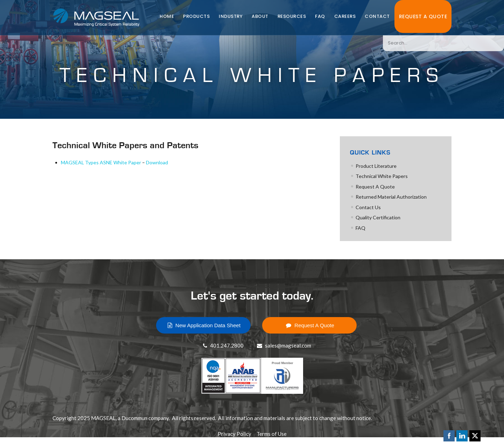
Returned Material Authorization (391, 197)
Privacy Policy (234, 434)
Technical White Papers (382, 176)
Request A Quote (423, 16)
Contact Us (368, 207)
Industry (231, 16)
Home (167, 16)
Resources (292, 16)
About (260, 16)
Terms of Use (272, 434)
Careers (345, 16)
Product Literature (376, 166)
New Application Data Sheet (203, 325)
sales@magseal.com (283, 345)
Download (157, 162)
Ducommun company (145, 418)
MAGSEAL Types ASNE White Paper (101, 162)
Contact (377, 16)
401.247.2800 (222, 345)
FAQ (320, 16)
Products (196, 16)
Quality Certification (378, 217)
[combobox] (443, 43)
